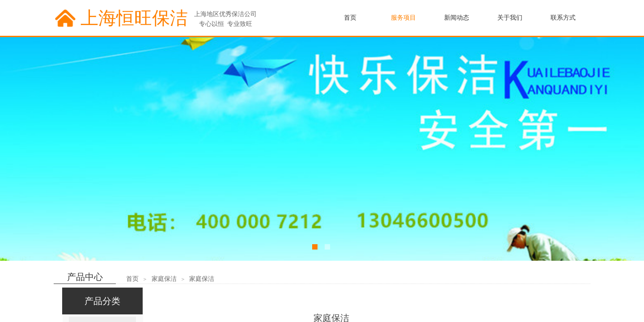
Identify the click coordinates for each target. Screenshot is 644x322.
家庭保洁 (164, 279)
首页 (132, 279)
